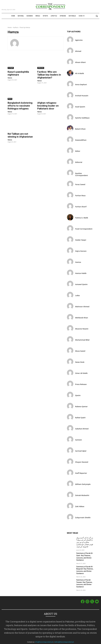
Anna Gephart (81, 84)
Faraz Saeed (80, 184)
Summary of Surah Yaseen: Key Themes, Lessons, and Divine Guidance (83, 579)
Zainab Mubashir (82, 495)
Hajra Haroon (81, 251)
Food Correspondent (84, 229)
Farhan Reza (80, 196)
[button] (97, 16)
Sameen (79, 440)
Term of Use (85, 642)
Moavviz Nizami (82, 329)
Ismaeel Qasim (81, 284)
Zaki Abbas (80, 506)
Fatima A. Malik (82, 218)
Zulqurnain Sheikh (83, 518)
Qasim (78, 395)
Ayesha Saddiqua (82, 118)
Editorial (79, 162)
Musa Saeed (80, 351)
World (10, 95)
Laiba (77, 295)
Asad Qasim (80, 107)
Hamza (10, 77)
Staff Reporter (81, 473)
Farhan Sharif (81, 207)
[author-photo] (16, 43)
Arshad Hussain (82, 96)
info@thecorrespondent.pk (44, 636)
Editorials (41, 68)
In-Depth (11, 68)
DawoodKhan (81, 140)
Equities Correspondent (81, 174)
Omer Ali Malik (81, 373)
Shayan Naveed (82, 462)
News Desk (80, 362)
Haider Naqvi (81, 240)
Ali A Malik (80, 73)
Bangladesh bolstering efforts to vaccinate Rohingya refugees (18, 102)
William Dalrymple (83, 484)
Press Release (81, 384)
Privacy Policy (95, 642)
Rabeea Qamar (81, 406)
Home (10, 27)
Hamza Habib (81, 273)
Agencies (79, 40)
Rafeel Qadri (80, 418)
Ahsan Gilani (80, 62)
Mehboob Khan (82, 318)
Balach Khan (80, 129)
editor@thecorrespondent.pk (64, 636)
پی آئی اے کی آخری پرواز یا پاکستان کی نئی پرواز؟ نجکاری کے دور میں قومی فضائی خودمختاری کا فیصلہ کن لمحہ (84, 541)
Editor (78, 151)
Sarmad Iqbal (81, 451)
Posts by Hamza (25, 27)
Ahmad (78, 51)
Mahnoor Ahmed (82, 307)
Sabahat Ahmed (82, 429)
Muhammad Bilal (82, 340)
